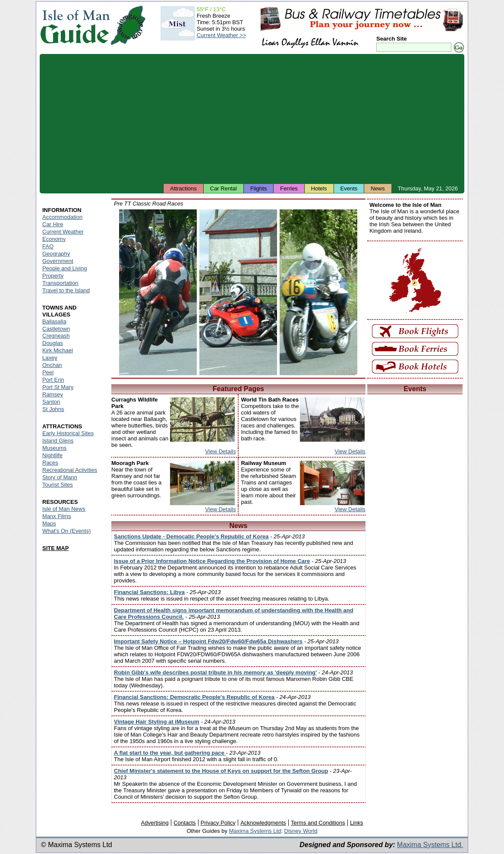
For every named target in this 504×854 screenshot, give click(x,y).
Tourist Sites (58, 485)
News (378, 188)
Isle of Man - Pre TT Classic (158, 292)
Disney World (301, 831)
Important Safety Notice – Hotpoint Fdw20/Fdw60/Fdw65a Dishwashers (208, 641)
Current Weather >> (222, 35)
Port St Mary (58, 387)
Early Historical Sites (68, 433)
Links (356, 823)
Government (58, 261)
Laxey (50, 358)
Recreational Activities (70, 470)
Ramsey (53, 394)
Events (349, 188)
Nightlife (52, 455)
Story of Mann (60, 477)
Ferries (289, 188)
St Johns (53, 409)
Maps (49, 523)
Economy (54, 239)
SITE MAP (55, 548)
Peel (48, 372)
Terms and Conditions (318, 823)
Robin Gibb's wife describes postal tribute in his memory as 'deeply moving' (215, 672)
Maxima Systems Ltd (255, 831)
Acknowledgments (263, 823)
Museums (54, 448)
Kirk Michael (58, 350)
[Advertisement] (252, 119)
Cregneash (56, 336)
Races (50, 463)
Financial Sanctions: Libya (149, 592)
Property (53, 276)
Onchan (52, 365)
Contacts (184, 823)
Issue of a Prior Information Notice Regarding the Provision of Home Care (212, 561)
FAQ (48, 246)
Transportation (60, 283)
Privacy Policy (218, 823)
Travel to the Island (66, 290)
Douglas (53, 343)
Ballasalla (54, 321)
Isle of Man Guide (75, 25)
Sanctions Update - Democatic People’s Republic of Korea (191, 536)
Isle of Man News (64, 509)
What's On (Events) (66, 531)
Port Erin (53, 380)
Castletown (56, 329)
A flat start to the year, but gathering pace (170, 753)
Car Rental (224, 188)
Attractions (183, 188)
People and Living (65, 268)
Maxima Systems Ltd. (430, 845)
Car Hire (53, 224)
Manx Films (57, 516)
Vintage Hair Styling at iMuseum (157, 722)
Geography (56, 254)
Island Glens (58, 441)
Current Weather (63, 232)
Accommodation (62, 217)
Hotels (319, 188)
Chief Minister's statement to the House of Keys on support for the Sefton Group (221, 771)
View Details (220, 451)
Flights (258, 188)
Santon (51, 402)
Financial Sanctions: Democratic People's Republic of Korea (194, 697)
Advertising (154, 823)
